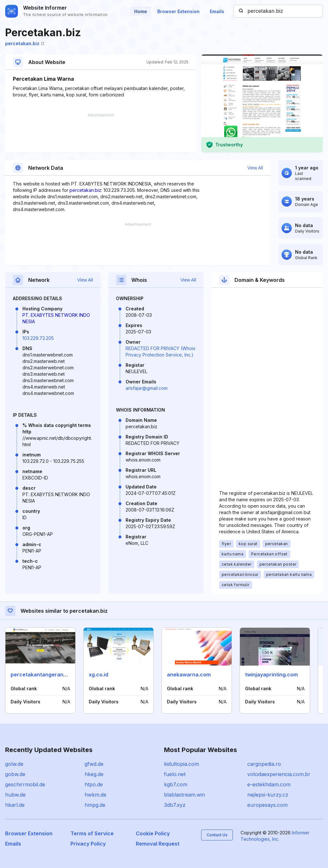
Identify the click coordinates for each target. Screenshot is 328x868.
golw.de (14, 764)
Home (141, 11)
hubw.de (15, 795)
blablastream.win (184, 795)
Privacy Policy (88, 844)
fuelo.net (175, 774)
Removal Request (158, 844)
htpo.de (94, 784)
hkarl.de (15, 805)
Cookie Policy (153, 833)
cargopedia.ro (264, 764)
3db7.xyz (175, 805)
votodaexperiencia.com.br (279, 774)
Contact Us (217, 835)
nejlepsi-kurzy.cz (268, 795)
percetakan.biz (25, 43)
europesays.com (267, 805)
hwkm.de (95, 795)
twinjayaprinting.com (271, 675)
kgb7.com (176, 784)
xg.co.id (98, 675)
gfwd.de (94, 764)
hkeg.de (94, 774)
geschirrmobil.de (25, 784)
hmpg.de (95, 805)
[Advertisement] (101, 133)
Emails (217, 11)
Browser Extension (178, 11)
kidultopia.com (181, 764)
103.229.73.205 (38, 338)
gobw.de (15, 774)
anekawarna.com (189, 675)
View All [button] (255, 168)
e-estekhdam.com (269, 784)
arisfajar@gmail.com (147, 388)
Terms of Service (92, 833)
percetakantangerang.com (45, 675)
